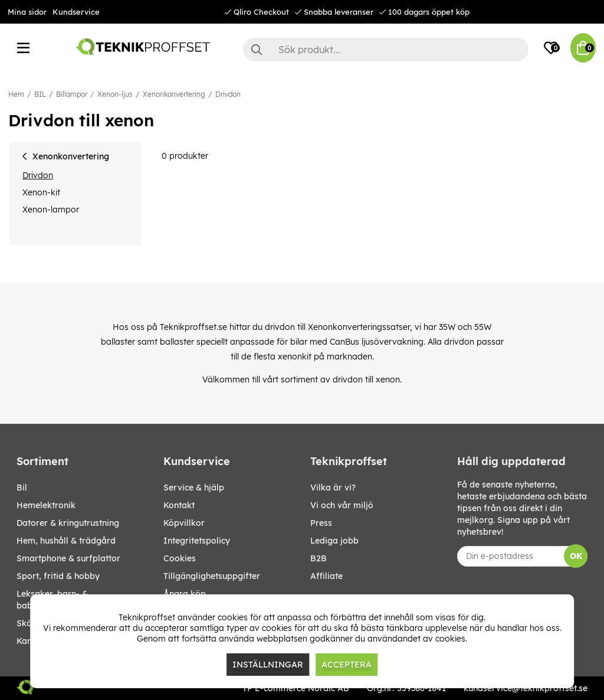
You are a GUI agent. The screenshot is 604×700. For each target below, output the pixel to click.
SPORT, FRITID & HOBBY (58, 576)
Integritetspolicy (197, 541)
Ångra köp (185, 594)
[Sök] (386, 50)
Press (321, 523)
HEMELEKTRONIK (46, 505)
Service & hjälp (194, 488)
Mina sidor (27, 12)
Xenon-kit (41, 192)
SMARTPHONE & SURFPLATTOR (68, 558)
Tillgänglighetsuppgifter (212, 576)
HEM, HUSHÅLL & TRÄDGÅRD (66, 541)
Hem (16, 94)
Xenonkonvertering (174, 94)
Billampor (72, 94)
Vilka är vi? (333, 488)
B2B (319, 558)
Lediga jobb (334, 541)
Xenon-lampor (51, 210)
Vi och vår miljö (342, 505)
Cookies (180, 558)
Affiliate (326, 576)
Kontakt (179, 505)
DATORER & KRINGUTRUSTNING (68, 523)
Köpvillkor (184, 523)
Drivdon (228, 94)
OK (576, 556)
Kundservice (76, 12)
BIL (40, 94)
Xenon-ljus (115, 94)
